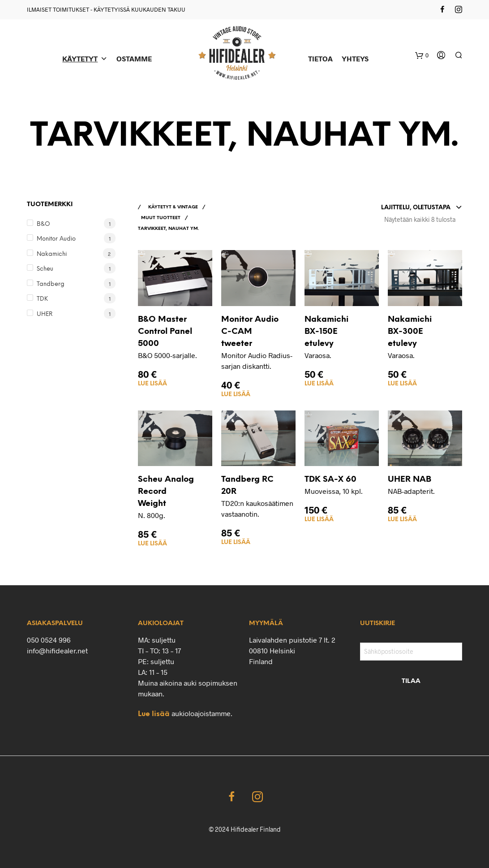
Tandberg (51, 284)
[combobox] (422, 208)
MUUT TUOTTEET (161, 218)
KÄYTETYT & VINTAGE (173, 207)
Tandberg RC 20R (247, 486)
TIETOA (320, 58)
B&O (43, 224)
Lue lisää (152, 384)
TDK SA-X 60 (330, 480)
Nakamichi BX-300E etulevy (410, 332)
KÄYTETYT (85, 58)
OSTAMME (134, 58)
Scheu (45, 269)
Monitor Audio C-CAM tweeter (250, 332)
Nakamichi (52, 254)
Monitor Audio (56, 239)
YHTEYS (355, 58)
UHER (45, 314)
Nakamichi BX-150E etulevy (326, 332)
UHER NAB (410, 480)
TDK (42, 299)
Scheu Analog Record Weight (166, 492)
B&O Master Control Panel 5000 (165, 332)
